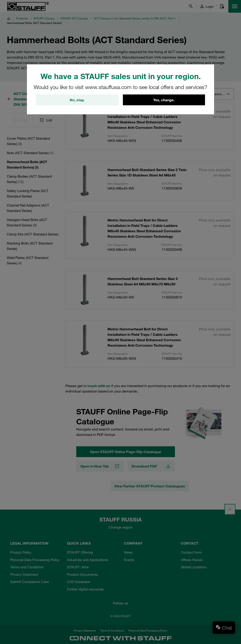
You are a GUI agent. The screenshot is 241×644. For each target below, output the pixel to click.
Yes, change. (164, 100)
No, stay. (77, 100)
